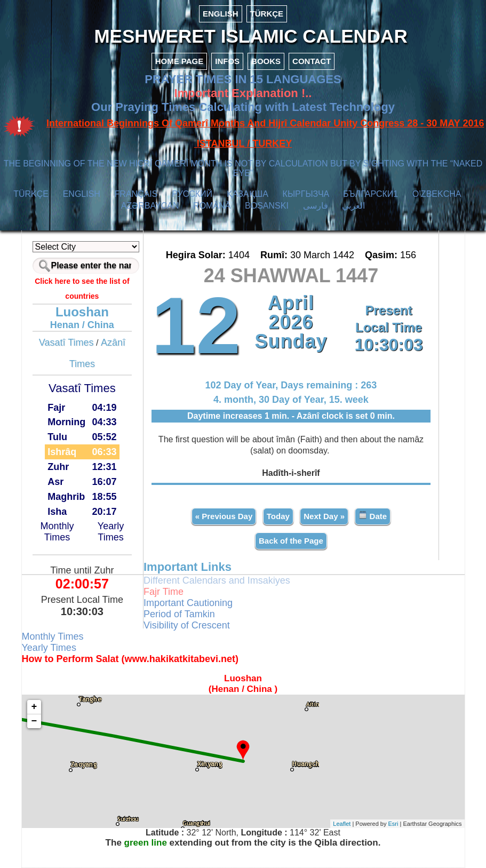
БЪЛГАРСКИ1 (371, 194)
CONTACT (312, 61)
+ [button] (34, 707)
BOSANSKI (267, 206)
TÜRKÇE (267, 14)
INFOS (227, 61)
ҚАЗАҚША (248, 194)
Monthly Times (57, 532)
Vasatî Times (66, 343)
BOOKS (266, 61)
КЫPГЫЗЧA (306, 194)
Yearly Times (111, 532)
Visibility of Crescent (187, 625)
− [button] (34, 721)
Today (278, 516)
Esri (393, 824)
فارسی (316, 206)
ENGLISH (221, 14)
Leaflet (342, 824)
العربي (353, 206)
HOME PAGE (180, 61)
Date (373, 516)
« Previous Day (224, 516)
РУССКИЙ (192, 194)
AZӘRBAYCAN (150, 206)
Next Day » (324, 516)
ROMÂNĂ (212, 206)
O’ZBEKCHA (437, 194)
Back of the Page (291, 541)
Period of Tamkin (179, 614)
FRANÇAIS (136, 194)
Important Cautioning (188, 603)
